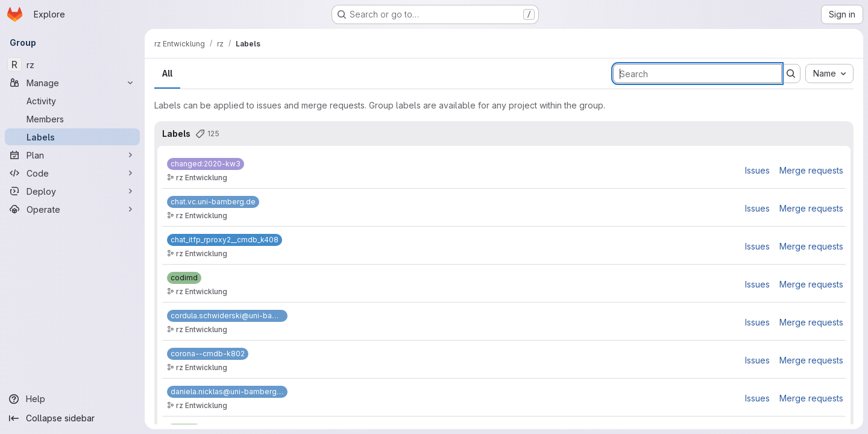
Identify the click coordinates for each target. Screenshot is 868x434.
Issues (757, 170)
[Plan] (72, 155)
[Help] (72, 399)
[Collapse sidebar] (72, 418)
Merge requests (811, 170)
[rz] (72, 64)
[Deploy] (72, 191)
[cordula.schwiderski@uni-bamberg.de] (227, 316)
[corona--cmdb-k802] (208, 354)
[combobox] (829, 74)
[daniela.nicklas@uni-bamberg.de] (227, 392)
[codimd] (184, 278)
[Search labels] (697, 74)
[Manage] (72, 83)
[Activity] (72, 101)
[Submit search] (791, 74)
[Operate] (72, 209)
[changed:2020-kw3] (206, 164)
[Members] (72, 119)
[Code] (72, 173)
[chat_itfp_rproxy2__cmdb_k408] (225, 240)
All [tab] (167, 73)
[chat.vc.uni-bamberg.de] (213, 202)
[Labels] (72, 137)
